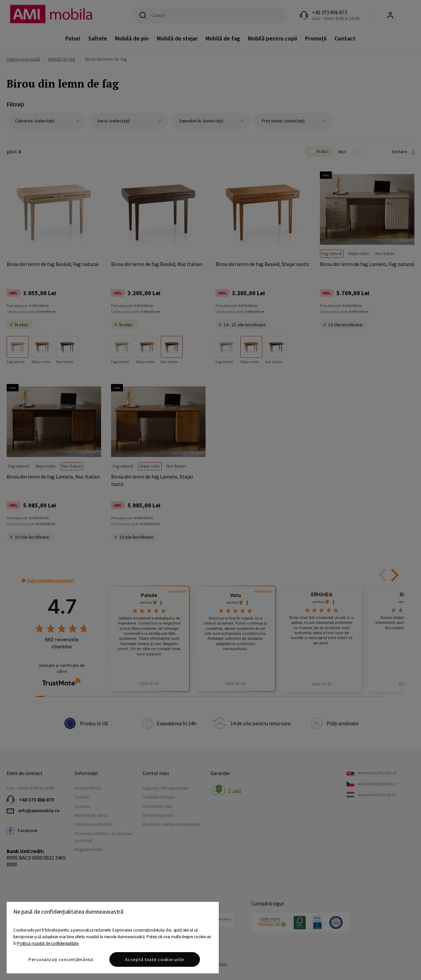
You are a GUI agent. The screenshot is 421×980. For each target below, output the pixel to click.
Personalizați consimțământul (61, 959)
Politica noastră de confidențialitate (48, 943)
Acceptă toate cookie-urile (154, 959)
